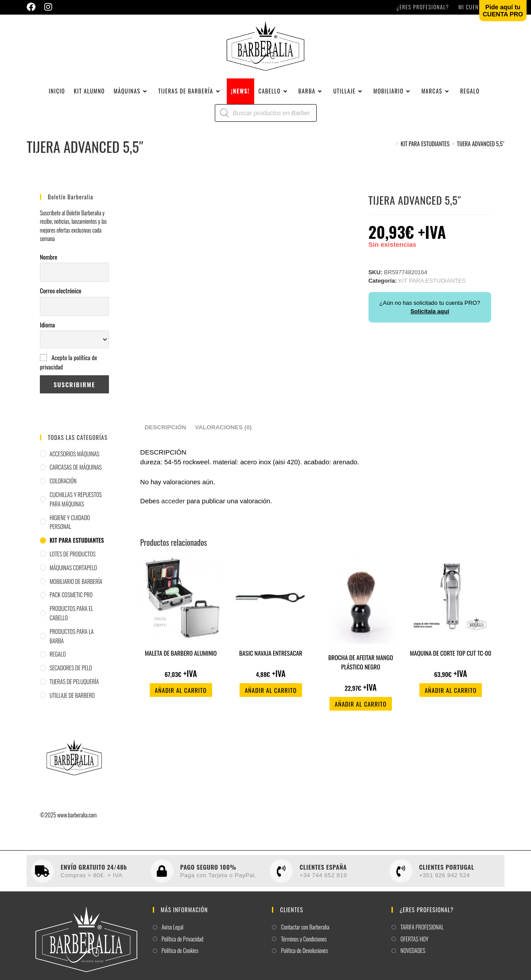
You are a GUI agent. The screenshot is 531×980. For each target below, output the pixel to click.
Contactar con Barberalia (305, 932)
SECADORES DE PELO (71, 673)
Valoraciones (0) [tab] (223, 432)
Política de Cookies (180, 955)
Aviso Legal (172, 932)
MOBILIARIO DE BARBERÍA (76, 586)
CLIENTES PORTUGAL (446, 871)
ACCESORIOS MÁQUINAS (74, 458)
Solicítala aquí (430, 316)
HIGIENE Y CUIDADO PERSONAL (70, 527)
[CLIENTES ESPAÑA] (281, 876)
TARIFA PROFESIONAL (422, 932)
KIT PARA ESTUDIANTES (77, 545)
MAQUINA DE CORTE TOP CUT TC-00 (451, 658)
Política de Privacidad (183, 943)
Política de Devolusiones (304, 955)
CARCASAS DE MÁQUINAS (76, 472)
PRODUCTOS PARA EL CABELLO (71, 618)
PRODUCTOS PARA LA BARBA (72, 640)
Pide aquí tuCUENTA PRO (503, 11)
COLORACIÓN (63, 486)
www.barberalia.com (77, 819)
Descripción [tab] (166, 432)
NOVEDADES (413, 955)
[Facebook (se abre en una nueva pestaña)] (33, 7)
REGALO (58, 659)
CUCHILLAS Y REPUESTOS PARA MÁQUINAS (76, 504)
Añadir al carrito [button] (181, 695)
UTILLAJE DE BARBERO (72, 700)
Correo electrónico (61, 295)
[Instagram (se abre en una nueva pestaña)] (48, 7)
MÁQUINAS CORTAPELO (73, 572)
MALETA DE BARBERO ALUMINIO (181, 658)
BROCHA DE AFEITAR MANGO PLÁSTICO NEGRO (360, 667)
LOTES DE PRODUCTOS (73, 559)
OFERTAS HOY (414, 943)
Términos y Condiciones (304, 943)
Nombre (48, 261)
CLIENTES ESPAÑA (323, 871)
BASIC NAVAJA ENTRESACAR (271, 658)
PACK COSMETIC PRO (71, 599)
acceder (173, 506)
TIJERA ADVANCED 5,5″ (481, 148)
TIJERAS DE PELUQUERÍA (74, 686)
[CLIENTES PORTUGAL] (401, 876)
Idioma (47, 329)
